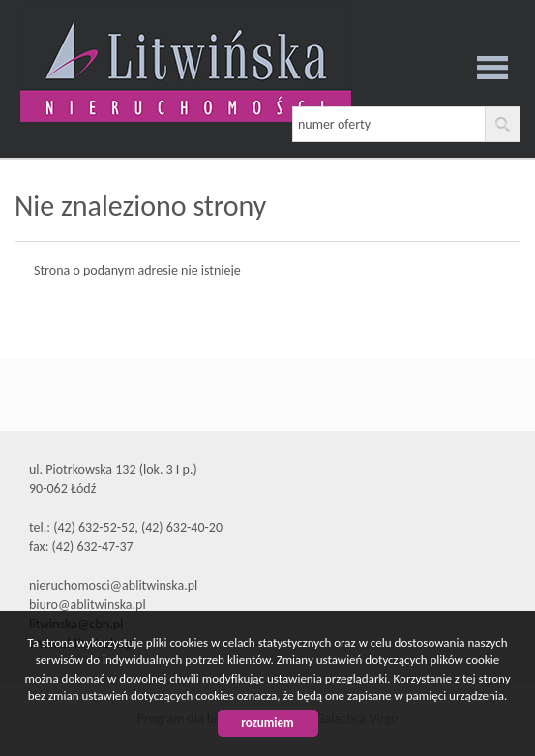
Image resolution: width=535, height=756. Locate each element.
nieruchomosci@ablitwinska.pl (113, 585)
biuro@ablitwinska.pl (88, 605)
